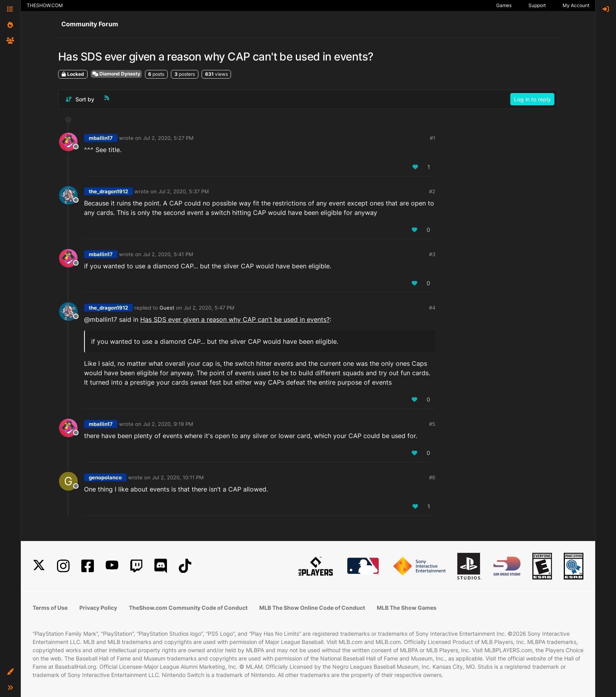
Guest (167, 308)
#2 (432, 191)
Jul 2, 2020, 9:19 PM (168, 424)
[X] (39, 566)
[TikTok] (185, 566)
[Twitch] (136, 566)
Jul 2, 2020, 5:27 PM (168, 138)
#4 (432, 308)
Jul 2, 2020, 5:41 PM (168, 254)
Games (504, 5)
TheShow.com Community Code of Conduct (188, 608)
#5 (432, 424)
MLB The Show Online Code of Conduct (312, 608)
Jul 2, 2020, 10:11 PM (178, 477)
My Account (576, 5)
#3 (432, 254)
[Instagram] (63, 566)
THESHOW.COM (45, 5)
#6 (432, 477)
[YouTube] (112, 566)
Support (537, 5)
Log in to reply (532, 99)
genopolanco (105, 477)
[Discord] (161, 566)
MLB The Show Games (407, 608)
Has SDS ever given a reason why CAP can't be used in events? (235, 319)
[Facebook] (88, 566)
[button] (10, 672)
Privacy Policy (98, 608)
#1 (433, 138)
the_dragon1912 (108, 191)
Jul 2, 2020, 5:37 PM (184, 191)
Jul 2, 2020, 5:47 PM (209, 308)
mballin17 (101, 138)
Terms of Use (50, 608)
